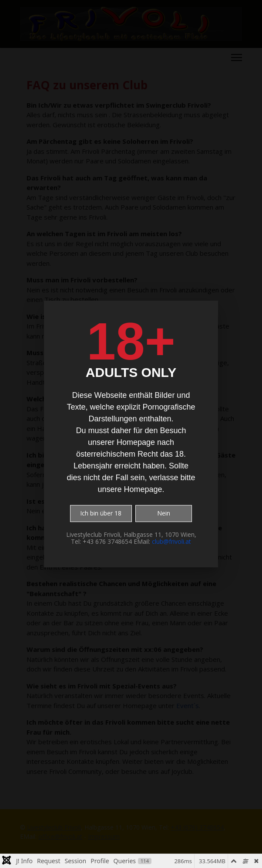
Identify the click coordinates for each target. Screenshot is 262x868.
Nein (164, 513)
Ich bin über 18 (101, 513)
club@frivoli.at (171, 541)
